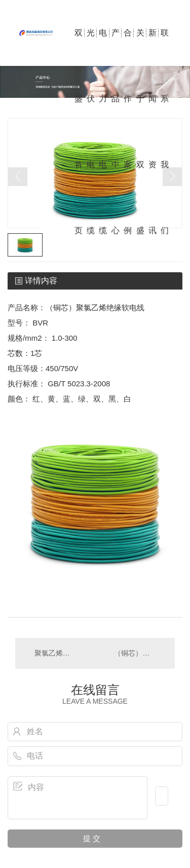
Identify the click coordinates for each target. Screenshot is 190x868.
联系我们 (165, 47)
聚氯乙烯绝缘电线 (55, 653)
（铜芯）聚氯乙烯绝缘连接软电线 (139, 653)
